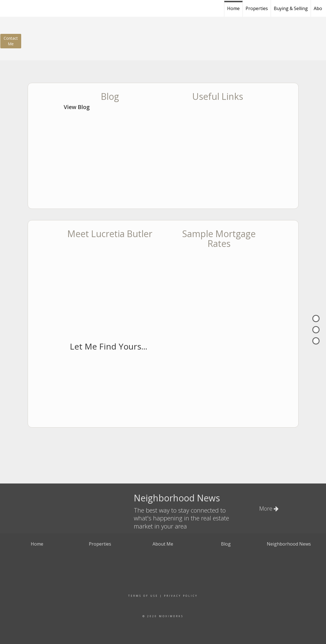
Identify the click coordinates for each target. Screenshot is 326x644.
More (269, 509)
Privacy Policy (181, 596)
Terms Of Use (143, 596)
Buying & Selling (291, 8)
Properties (257, 8)
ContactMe (11, 41)
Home (233, 8)
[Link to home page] (39, 8)
